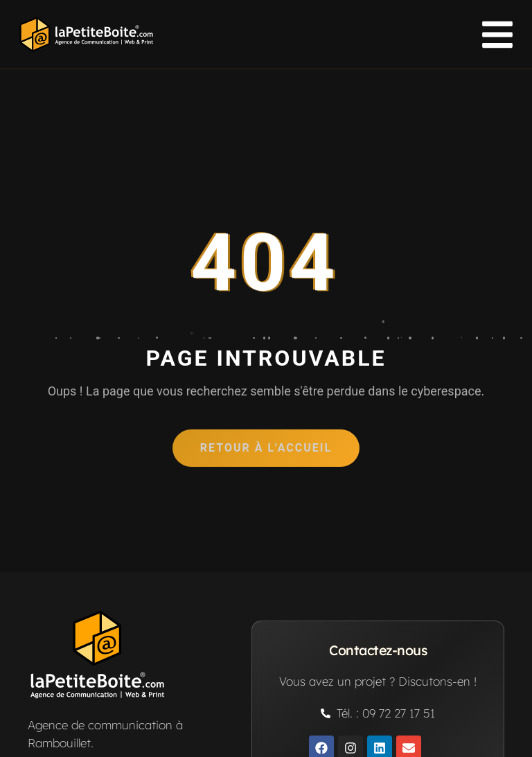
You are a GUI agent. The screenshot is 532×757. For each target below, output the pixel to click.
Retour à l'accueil (266, 448)
